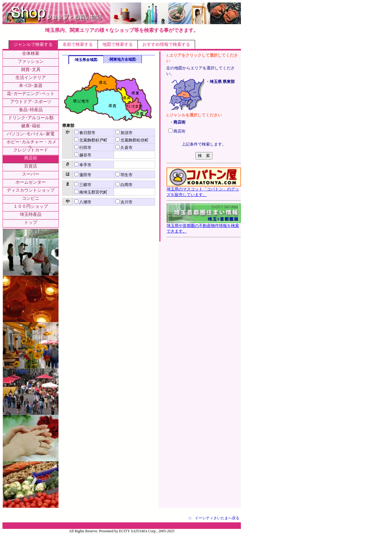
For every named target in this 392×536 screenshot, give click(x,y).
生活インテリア (31, 78)
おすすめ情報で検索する (166, 44)
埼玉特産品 (31, 214)
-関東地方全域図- (123, 59)
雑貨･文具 (31, 70)
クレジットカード (31, 150)
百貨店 (31, 166)
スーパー (31, 174)
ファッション (31, 61)
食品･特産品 (31, 110)
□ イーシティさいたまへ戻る (214, 518)
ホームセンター (31, 182)
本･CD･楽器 (30, 86)
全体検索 (31, 53)
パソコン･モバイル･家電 (31, 134)
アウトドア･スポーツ (31, 102)
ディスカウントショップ (31, 190)
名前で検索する (78, 44)
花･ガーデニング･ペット (31, 94)
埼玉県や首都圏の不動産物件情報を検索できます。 (204, 226)
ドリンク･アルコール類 (31, 118)
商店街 (31, 158)
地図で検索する (118, 44)
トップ (31, 222)
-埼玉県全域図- (86, 60)
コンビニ (31, 198)
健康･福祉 (31, 126)
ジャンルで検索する (33, 44)
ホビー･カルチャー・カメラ (31, 145)
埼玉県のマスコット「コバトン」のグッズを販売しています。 (204, 190)
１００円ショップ (31, 206)
